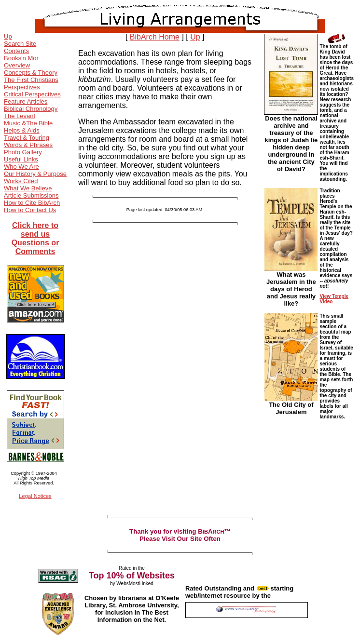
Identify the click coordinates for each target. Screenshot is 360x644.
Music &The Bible (28, 123)
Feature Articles (26, 101)
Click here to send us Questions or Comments (35, 238)
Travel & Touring (27, 138)
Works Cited (21, 181)
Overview (17, 65)
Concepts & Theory (31, 73)
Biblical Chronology (31, 109)
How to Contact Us (30, 210)
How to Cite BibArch (32, 203)
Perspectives (22, 87)
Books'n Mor (21, 58)
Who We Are (21, 167)
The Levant (20, 116)
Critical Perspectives (32, 94)
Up (8, 36)
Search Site (20, 44)
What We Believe (28, 188)
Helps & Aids (22, 130)
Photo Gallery (23, 152)
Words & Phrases (28, 145)
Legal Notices (35, 496)
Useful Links (21, 159)
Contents (16, 51)
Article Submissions (31, 195)
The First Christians (31, 80)
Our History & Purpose (35, 174)
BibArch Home (155, 37)
